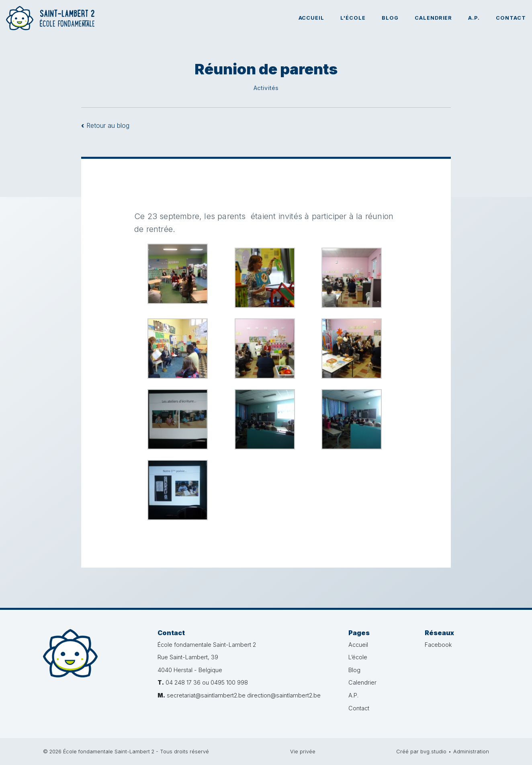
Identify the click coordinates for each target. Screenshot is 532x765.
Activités (266, 88)
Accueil (312, 18)
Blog (390, 18)
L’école (358, 657)
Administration (471, 752)
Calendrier (434, 18)
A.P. (474, 18)
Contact (511, 18)
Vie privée (303, 752)
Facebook (438, 645)
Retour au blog (105, 125)
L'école (353, 18)
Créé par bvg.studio (421, 752)
